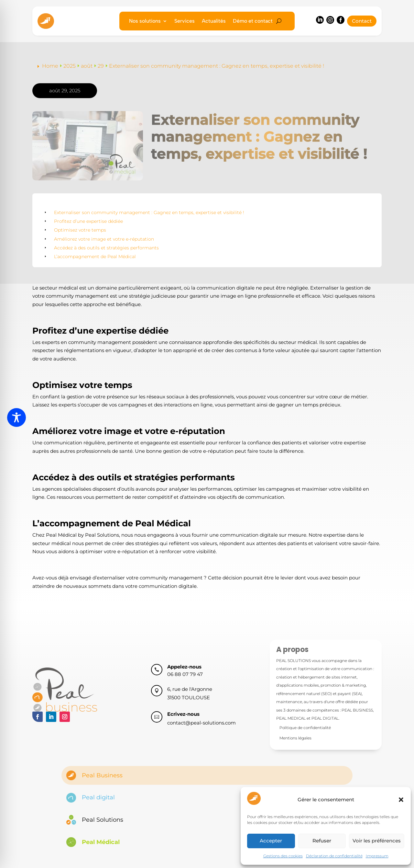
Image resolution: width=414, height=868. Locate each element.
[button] (401, 800)
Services (185, 21)
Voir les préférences (377, 841)
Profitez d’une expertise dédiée (88, 221)
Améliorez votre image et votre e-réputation (104, 239)
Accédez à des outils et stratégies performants (106, 248)
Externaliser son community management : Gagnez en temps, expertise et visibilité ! (149, 212)
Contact (362, 21)
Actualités (214, 21)
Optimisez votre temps (80, 230)
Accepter (271, 841)
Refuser (322, 841)
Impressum (377, 856)
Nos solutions (145, 21)
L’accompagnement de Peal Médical (95, 257)
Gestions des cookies (283, 856)
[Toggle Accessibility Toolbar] (16, 417)
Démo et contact (253, 21)
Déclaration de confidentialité (334, 856)
